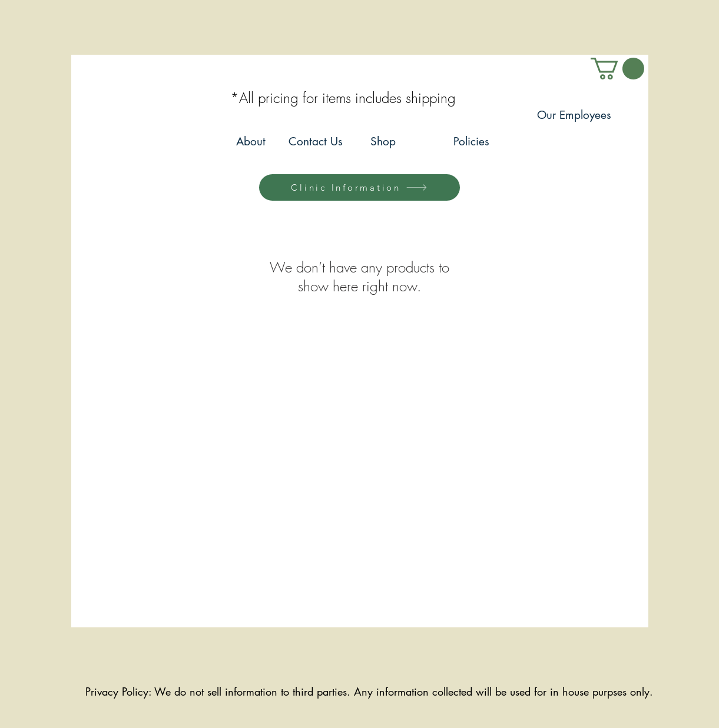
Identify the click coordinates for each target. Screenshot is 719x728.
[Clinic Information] (359, 187)
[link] (617, 69)
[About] (251, 142)
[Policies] (471, 142)
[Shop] (383, 142)
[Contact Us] (316, 142)
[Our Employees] (574, 116)
